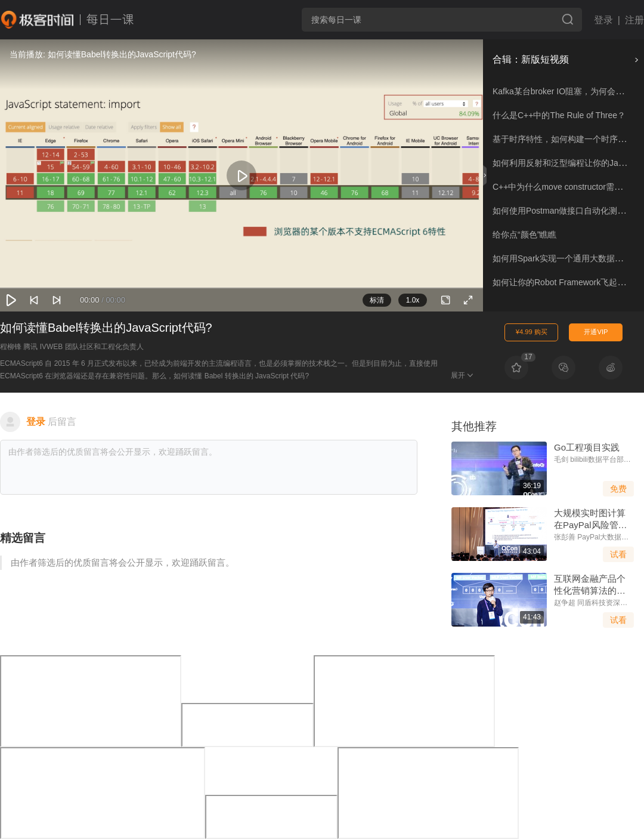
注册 (634, 20)
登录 (603, 20)
